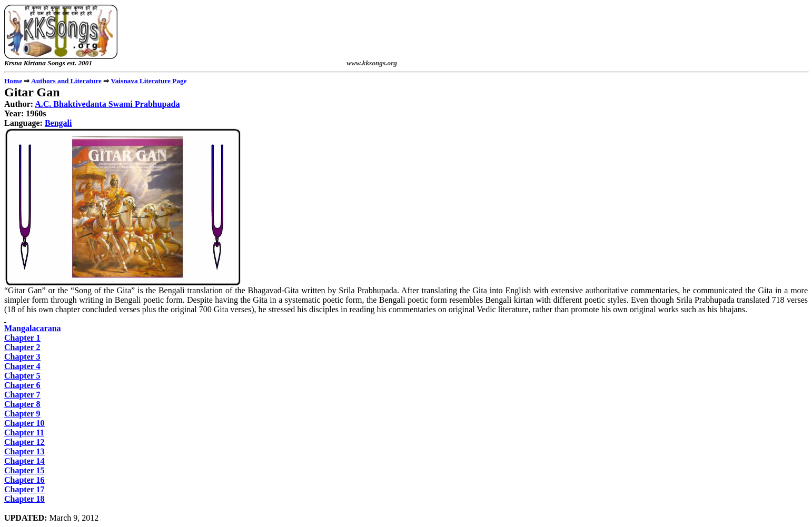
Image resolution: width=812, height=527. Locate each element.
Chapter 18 (24, 499)
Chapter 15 (24, 470)
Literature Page (148, 81)
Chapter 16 (24, 480)
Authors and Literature (66, 81)
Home (13, 81)
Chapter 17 (24, 489)
